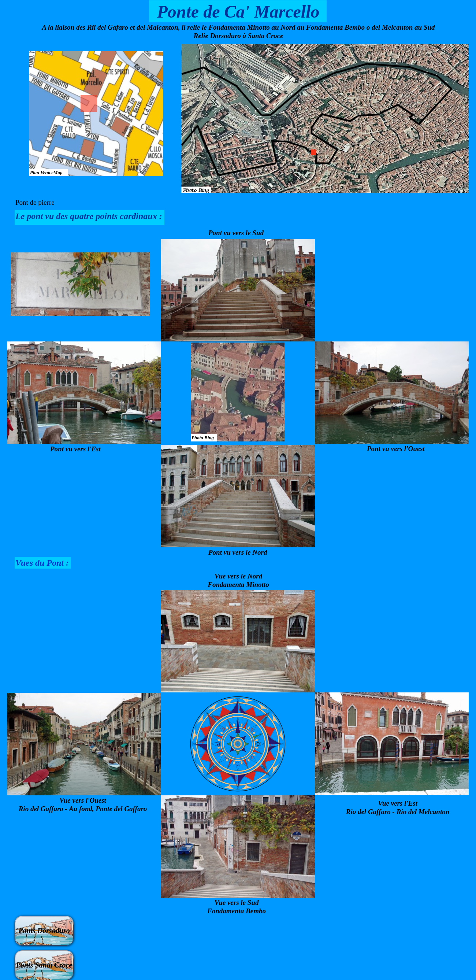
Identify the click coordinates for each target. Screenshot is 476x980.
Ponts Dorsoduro (44, 931)
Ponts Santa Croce (44, 965)
